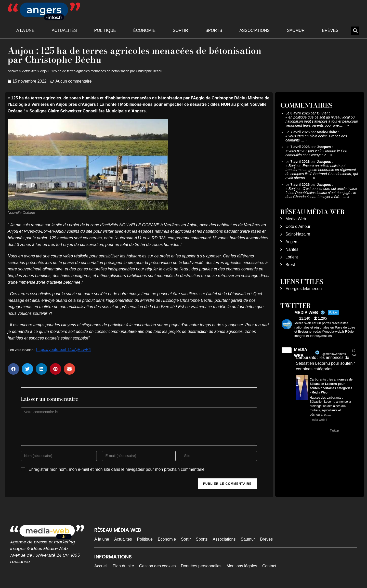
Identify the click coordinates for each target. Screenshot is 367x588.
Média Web (296, 219)
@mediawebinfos (334, 354)
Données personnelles (201, 566)
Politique (105, 30)
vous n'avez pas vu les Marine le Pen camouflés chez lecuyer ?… (316, 153)
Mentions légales (242, 566)
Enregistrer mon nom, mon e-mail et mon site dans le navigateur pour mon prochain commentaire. (117, 469)
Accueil (13, 71)
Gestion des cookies (158, 566)
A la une (25, 30)
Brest (290, 265)
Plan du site (123, 566)
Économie (144, 30)
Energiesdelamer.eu (304, 289)
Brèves (330, 30)
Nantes (292, 249)
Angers (292, 242)
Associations (254, 30)
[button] (355, 31)
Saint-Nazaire (298, 234)
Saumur (296, 30)
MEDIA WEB (301, 353)
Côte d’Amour (298, 226)
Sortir (180, 30)
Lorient (292, 257)
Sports (214, 30)
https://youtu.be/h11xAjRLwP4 (63, 350)
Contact (269, 566)
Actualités (64, 30)
